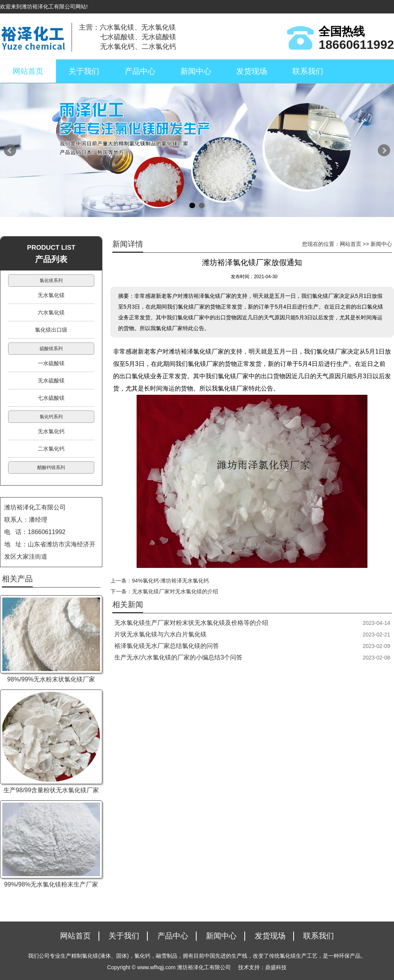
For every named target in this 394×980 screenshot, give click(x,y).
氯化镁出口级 (51, 330)
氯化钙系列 (51, 417)
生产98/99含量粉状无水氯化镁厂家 (51, 790)
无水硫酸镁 (51, 381)
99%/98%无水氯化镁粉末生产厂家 (51, 884)
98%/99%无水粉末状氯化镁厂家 (51, 679)
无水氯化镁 (51, 295)
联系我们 (308, 71)
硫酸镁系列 (51, 349)
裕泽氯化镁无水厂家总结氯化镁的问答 (167, 646)
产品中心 (140, 71)
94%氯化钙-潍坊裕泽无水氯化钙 (171, 581)
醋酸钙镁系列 (51, 467)
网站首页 (28, 71)
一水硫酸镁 (51, 363)
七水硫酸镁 (51, 398)
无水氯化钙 (51, 431)
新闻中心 (196, 71)
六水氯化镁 (51, 312)
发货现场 (252, 71)
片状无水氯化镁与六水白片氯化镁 (160, 634)
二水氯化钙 (51, 449)
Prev (10, 150)
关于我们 (84, 71)
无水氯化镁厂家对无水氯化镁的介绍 (175, 591)
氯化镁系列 (51, 280)
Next (384, 150)
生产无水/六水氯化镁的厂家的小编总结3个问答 (178, 657)
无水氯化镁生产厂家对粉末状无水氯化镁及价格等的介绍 (191, 623)
